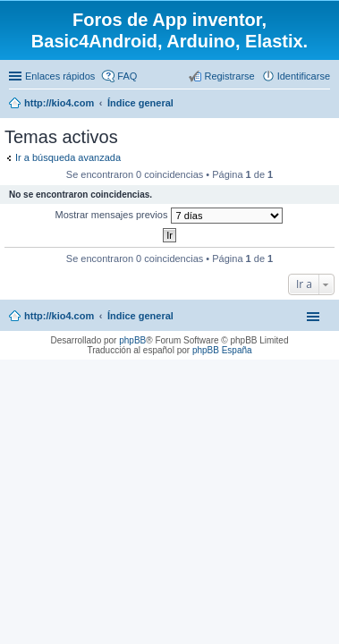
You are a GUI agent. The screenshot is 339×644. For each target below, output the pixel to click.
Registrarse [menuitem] (229, 76)
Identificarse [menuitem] (304, 76)
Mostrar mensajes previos (169, 216)
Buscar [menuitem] (323, 105)
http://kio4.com (59, 316)
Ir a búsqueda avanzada (68, 157)
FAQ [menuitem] (127, 76)
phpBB (132, 340)
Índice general (140, 316)
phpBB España (222, 350)
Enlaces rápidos (60, 76)
